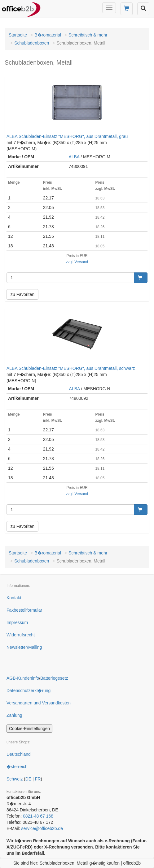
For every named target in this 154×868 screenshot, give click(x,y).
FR (38, 779)
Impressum (17, 622)
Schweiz (15, 779)
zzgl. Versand (77, 262)
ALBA (74, 157)
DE (28, 779)
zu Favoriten (22, 294)
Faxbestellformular (24, 610)
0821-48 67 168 (38, 816)
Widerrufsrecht (21, 635)
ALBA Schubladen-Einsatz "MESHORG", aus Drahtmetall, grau (67, 136)
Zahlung (14, 715)
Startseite (18, 35)
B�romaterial (48, 35)
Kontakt (14, 598)
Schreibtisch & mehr (88, 35)
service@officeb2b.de (42, 828)
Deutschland (19, 754)
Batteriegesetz (54, 678)
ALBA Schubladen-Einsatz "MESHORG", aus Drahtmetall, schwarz (71, 368)
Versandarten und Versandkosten (39, 703)
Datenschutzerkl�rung (29, 691)
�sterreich (17, 767)
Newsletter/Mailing (24, 647)
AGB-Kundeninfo (23, 678)
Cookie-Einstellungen (29, 729)
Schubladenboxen (32, 43)
